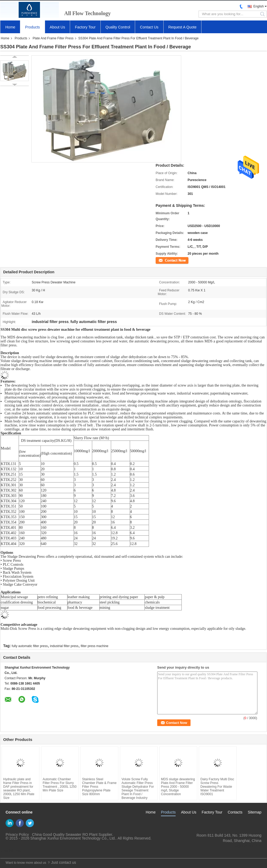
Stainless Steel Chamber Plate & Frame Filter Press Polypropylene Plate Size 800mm (99, 787)
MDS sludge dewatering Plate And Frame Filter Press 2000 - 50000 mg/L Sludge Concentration (178, 787)
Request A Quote (183, 27)
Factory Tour (85, 27)
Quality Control (118, 27)
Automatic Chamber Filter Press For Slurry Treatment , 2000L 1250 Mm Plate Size (60, 785)
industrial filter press (64, 646)
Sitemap (255, 812)
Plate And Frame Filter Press (53, 38)
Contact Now (165, 260)
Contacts (235, 812)
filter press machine (95, 646)
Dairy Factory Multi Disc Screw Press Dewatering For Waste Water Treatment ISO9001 (217, 787)
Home (10, 27)
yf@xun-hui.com (248, 846)
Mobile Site (11, 851)
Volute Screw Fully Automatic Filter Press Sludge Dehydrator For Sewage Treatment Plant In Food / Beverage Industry (138, 789)
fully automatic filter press (30, 646)
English (259, 6)
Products (32, 27)
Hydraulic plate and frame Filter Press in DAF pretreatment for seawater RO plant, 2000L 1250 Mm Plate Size (19, 789)
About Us (58, 27)
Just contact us (64, 862)
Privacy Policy (17, 835)
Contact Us (149, 27)
